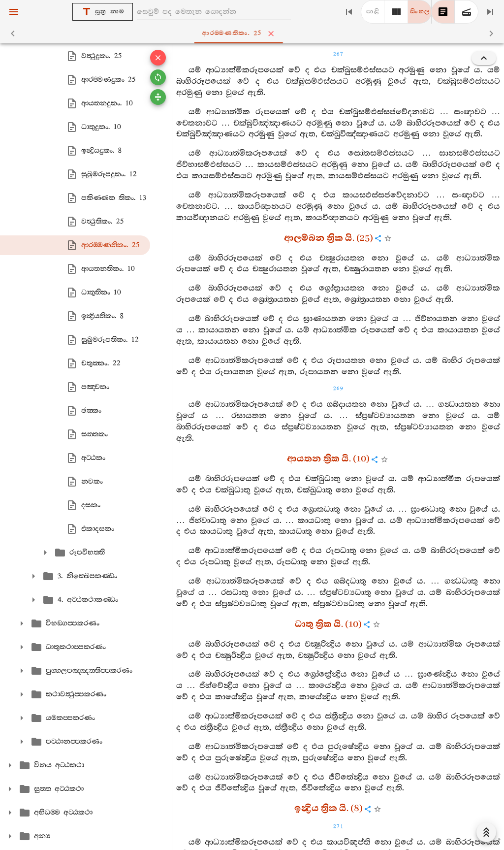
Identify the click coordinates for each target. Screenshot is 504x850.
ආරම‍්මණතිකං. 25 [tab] (254, 33)
